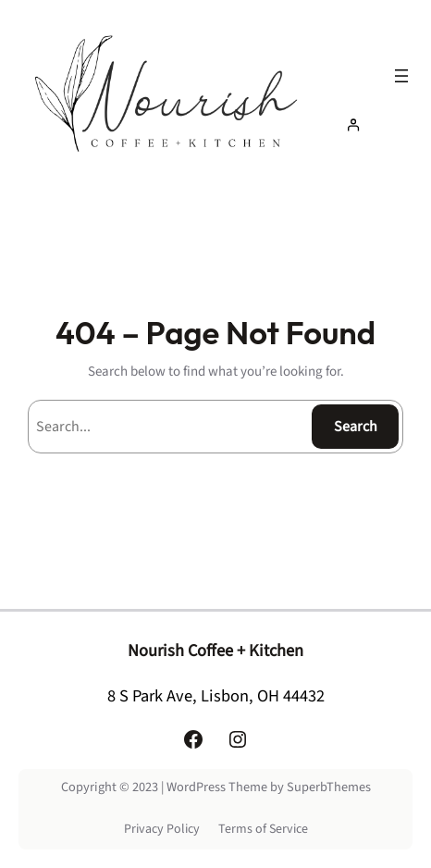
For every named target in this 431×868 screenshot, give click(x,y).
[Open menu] (401, 76)
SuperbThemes (329, 787)
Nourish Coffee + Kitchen (215, 651)
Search (356, 427)
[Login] (376, 124)
